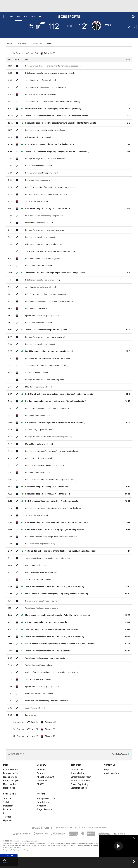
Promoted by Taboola (121, 754)
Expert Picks (37, 43)
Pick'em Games (11, 770)
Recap (10, 43)
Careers (41, 773)
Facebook (8, 809)
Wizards (48, 53)
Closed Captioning (79, 784)
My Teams (42, 806)
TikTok (6, 802)
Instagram (8, 806)
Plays (49, 43)
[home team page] (97, 26)
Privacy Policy (77, 773)
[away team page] (41, 26)
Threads (7, 817)
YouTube (7, 799)
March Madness (11, 784)
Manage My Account (47, 799)
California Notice (79, 788)
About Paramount (45, 777)
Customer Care (112, 773)
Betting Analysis (11, 781)
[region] (118, 846)
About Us (41, 770)
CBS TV (40, 784)
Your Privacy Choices (81, 781)
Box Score (22, 43)
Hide (10, 856)
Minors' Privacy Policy (81, 777)
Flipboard (8, 820)
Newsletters (43, 802)
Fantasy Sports (10, 773)
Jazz (32, 53)
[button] (118, 846)
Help (106, 770)
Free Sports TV (10, 777)
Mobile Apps (9, 788)
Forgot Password (45, 809)
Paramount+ (43, 781)
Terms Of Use (77, 770)
